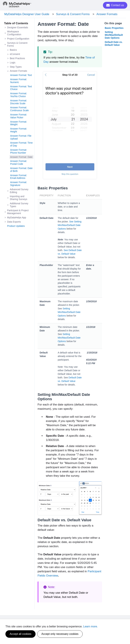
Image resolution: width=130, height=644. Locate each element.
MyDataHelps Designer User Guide (27, 14)
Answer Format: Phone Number (19, 152)
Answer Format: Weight (19, 123)
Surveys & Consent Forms (72, 14)
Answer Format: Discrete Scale (19, 102)
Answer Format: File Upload (21, 138)
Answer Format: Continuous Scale (19, 109)
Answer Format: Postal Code (19, 163)
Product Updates (16, 226)
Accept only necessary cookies (60, 634)
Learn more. (91, 626)
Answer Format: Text (21, 76)
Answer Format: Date (21, 157)
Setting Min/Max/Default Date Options (69, 313)
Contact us (115, 5)
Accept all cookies (20, 634)
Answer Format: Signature (19, 184)
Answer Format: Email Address (19, 177)
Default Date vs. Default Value (114, 44)
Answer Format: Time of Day (21, 145)
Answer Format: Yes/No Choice (19, 95)
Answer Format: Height (19, 131)
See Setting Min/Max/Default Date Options (70, 225)
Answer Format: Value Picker (19, 117)
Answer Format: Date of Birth (21, 170)
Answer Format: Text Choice (21, 88)
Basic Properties (114, 28)
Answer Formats (106, 14)
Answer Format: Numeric (19, 81)
